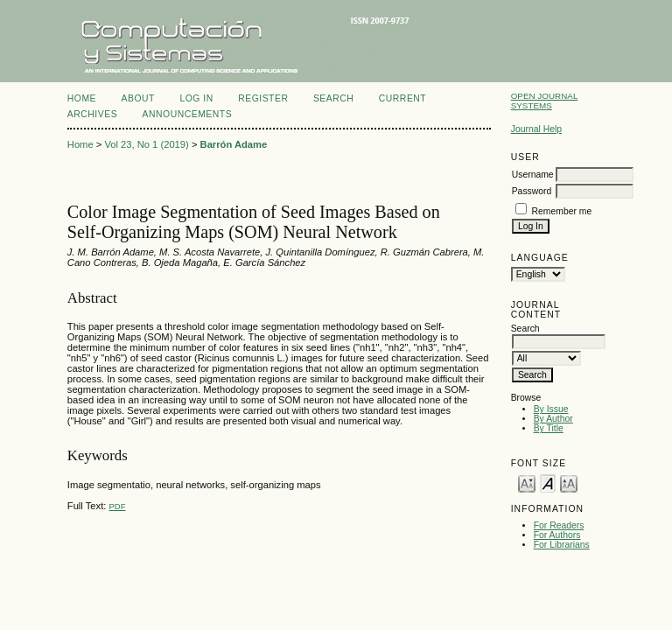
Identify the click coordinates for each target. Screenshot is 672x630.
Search (333, 98)
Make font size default (548, 483)
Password (532, 191)
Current (402, 98)
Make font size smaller (527, 483)
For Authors (557, 535)
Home (82, 98)
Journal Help (536, 129)
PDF (117, 506)
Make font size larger (569, 483)
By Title (549, 428)
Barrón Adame (234, 144)
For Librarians (562, 545)
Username (533, 175)
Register (263, 98)
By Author (553, 419)
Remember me (562, 211)
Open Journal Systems (545, 101)
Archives (92, 114)
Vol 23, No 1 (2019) (146, 144)
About (138, 98)
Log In (196, 98)
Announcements (188, 114)
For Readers (559, 525)
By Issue (551, 409)
